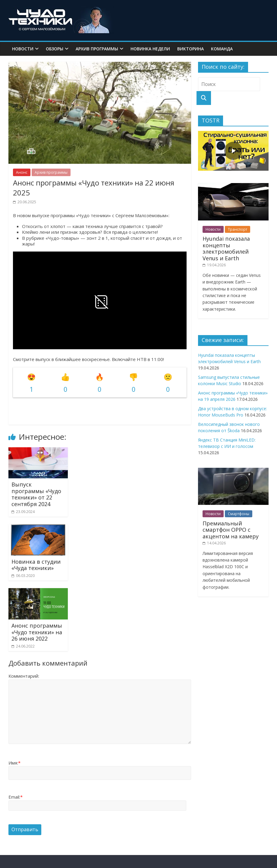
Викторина (190, 49)
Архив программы (97, 49)
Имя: (14, 763)
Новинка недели (150, 49)
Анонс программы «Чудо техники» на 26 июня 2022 (37, 632)
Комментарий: (24, 676)
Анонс (22, 172)
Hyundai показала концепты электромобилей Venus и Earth (226, 248)
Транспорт (238, 229)
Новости (23, 49)
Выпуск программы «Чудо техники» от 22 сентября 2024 (36, 494)
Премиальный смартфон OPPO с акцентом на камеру (231, 530)
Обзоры (55, 49)
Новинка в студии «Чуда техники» (36, 565)
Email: (16, 797)
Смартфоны (239, 514)
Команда (222, 49)
